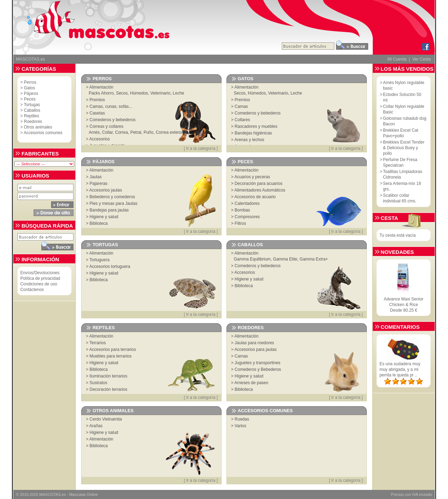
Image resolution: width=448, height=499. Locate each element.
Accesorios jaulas (106, 190)
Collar (107, 132)
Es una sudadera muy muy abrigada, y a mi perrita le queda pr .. (400, 369)
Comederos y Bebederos (258, 369)
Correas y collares (107, 126)
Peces (30, 99)
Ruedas (242, 419)
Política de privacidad (40, 278)
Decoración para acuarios (258, 183)
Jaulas (96, 177)
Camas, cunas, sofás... (111, 106)
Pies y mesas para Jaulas (114, 203)
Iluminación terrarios (108, 376)
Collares (242, 120)
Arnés (94, 132)
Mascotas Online (84, 494)
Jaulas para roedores (254, 343)
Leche (179, 93)
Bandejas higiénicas (253, 133)
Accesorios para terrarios (113, 349)
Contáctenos (32, 290)
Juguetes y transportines (257, 363)
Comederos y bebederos (113, 120)
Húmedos (139, 93)
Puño (148, 132)
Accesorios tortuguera (110, 266)
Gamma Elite (285, 259)
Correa (122, 132)
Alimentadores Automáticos (260, 190)
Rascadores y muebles (256, 126)
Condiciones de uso (39, 284)
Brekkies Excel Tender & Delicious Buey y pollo (404, 148)
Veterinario (160, 93)
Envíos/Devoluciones (40, 273)
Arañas (96, 426)
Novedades (397, 252)
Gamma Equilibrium (252, 259)
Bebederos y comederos (112, 197)
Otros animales (38, 127)
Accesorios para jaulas (256, 349)
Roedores (33, 122)
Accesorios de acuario (255, 197)
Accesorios (100, 139)
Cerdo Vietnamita (106, 419)
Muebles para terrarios (111, 356)
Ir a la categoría (201, 148)
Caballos (32, 110)
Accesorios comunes (43, 133)
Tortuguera (100, 260)
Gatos (29, 88)
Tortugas (32, 105)
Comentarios (400, 327)
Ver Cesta (422, 59)
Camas (241, 106)
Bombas (242, 210)
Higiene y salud (104, 217)
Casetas (97, 113)
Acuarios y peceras (252, 177)
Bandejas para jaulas (109, 210)
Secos (122, 93)
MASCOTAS (50, 494)
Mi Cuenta (397, 59)
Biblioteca (99, 223)
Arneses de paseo (251, 383)
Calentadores (247, 203)
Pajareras (99, 183)
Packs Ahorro (101, 93)
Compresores (247, 217)
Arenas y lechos (249, 140)
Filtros (240, 223)
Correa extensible (172, 132)
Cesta (390, 218)
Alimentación (101, 87)
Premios (97, 100)
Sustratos (99, 383)
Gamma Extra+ (314, 259)
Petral (136, 132)
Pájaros (31, 93)
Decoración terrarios (108, 389)
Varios (240, 426)
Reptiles (31, 116)
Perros (30, 82)
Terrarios (98, 343)
